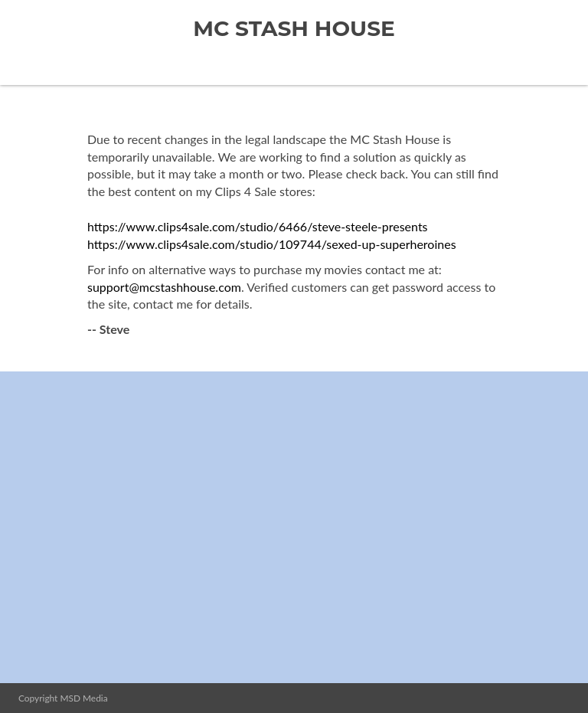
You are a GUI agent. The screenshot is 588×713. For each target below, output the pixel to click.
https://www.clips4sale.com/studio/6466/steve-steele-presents (258, 226)
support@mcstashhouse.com (164, 287)
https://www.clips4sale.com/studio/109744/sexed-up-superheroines (272, 244)
